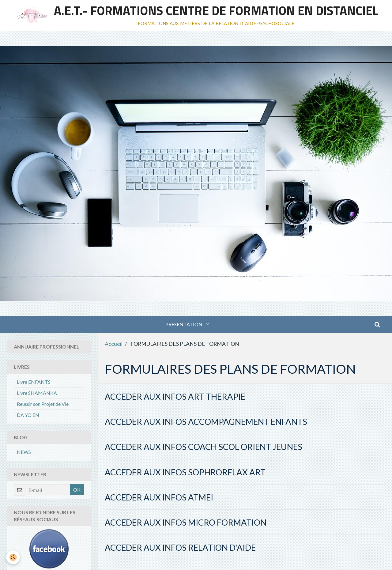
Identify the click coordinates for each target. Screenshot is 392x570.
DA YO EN (28, 415)
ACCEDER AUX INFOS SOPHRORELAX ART (185, 472)
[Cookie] (13, 557)
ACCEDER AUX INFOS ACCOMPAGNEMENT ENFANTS (206, 422)
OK (77, 490)
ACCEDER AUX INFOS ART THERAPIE (175, 396)
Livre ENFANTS (34, 382)
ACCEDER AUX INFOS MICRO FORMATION (186, 522)
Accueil (114, 344)
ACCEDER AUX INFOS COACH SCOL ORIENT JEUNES (204, 447)
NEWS (24, 452)
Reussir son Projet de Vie (43, 404)
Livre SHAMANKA (37, 393)
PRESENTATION (184, 324)
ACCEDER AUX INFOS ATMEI (159, 497)
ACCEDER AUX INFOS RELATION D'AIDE (180, 547)
